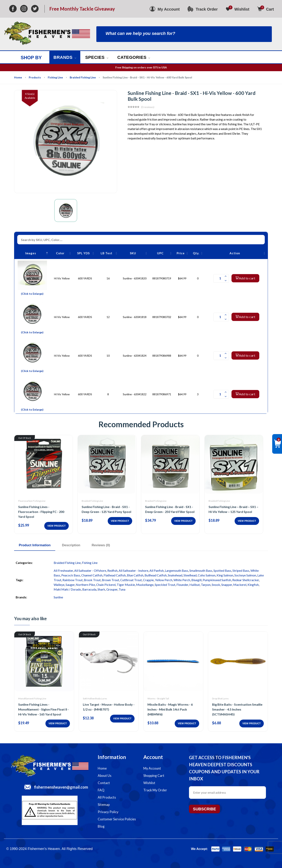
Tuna (122, 589)
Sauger (70, 585)
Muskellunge (145, 585)
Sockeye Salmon (245, 575)
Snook (216, 585)
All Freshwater (63, 570)
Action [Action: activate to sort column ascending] (235, 253)
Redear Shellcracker (246, 580)
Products (35, 77)
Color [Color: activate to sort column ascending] (60, 253)
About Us (105, 776)
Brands (65, 57)
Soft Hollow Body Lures (95, 698)
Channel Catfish (92, 575)
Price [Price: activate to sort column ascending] (181, 253)
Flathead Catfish (115, 575)
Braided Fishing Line (83, 77)
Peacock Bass (71, 575)
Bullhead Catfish (156, 575)
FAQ (101, 790)
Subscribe (204, 809)
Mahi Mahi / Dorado (67, 589)
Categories (134, 57)
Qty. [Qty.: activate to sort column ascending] (196, 253)
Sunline (58, 597)
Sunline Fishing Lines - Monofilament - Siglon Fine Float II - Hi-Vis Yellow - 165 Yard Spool (43, 709)
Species (97, 57)
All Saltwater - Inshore (133, 570)
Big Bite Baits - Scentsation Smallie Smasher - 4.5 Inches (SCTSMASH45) (237, 709)
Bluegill (196, 580)
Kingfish (253, 585)
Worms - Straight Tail (158, 698)
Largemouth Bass (177, 570)
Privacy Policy (108, 812)
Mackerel (240, 585)
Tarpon (206, 585)
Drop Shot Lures (220, 698)
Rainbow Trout (73, 580)
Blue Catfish (135, 575)
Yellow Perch (164, 580)
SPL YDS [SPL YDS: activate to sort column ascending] (83, 253)
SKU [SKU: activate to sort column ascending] (133, 253)
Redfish (112, 570)
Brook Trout (92, 580)
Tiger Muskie (126, 585)
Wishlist (149, 783)
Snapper (227, 585)
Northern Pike (85, 585)
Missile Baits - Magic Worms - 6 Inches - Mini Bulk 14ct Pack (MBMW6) (170, 709)
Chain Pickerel (106, 585)
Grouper (112, 589)
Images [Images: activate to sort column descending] (31, 253)
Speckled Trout (165, 585)
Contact (104, 783)
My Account (152, 768)
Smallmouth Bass (201, 570)
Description (71, 545)
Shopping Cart (154, 776)
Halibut (195, 585)
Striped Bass (241, 570)
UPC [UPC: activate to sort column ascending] (160, 253)
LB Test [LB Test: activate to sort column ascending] (107, 253)
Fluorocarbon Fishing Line (32, 501)
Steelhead (190, 575)
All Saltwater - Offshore (90, 570)
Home (18, 77)
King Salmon (225, 575)
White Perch (182, 580)
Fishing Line (55, 77)
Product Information (35, 545)
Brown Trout (110, 580)
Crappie (148, 580)
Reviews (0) (101, 545)
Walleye (59, 585)
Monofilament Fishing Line (32, 698)
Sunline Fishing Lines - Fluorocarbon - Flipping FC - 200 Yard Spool (41, 512)
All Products (107, 797)
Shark (101, 589)
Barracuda (89, 589)
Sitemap (104, 805)
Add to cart (245, 278)
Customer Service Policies (117, 819)
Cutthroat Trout (131, 580)
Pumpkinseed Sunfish (217, 580)
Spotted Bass (222, 570)
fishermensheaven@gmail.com (61, 787)
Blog (101, 826)
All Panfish (157, 570)
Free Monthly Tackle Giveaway (82, 9)
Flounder (182, 585)
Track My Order (155, 790)
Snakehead (175, 575)
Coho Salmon (207, 575)
